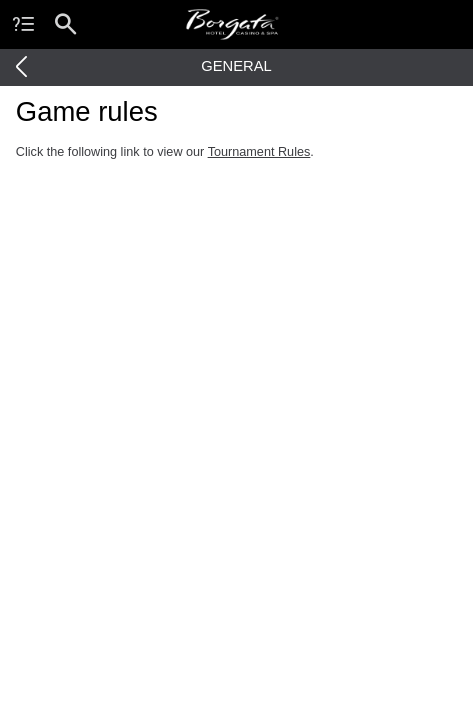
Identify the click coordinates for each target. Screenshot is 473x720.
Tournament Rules (259, 152)
